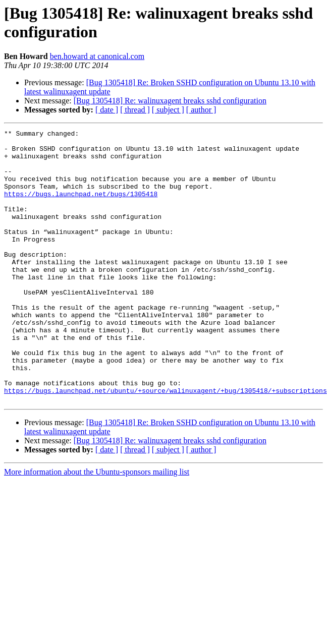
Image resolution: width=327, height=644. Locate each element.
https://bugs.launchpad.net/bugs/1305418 (81, 207)
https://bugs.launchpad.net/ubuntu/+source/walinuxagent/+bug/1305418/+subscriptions (166, 443)
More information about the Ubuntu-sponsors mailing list (97, 526)
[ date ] (107, 110)
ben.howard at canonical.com (97, 56)
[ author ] (201, 110)
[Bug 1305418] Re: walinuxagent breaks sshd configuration (170, 101)
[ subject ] (168, 110)
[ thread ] (135, 110)
